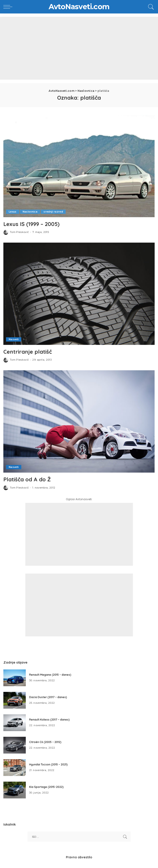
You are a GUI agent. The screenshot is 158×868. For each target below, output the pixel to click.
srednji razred (53, 212)
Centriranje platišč (28, 352)
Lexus (13, 212)
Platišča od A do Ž (27, 479)
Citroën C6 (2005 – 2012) (45, 742)
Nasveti (14, 339)
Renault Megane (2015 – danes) (50, 675)
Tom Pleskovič (19, 232)
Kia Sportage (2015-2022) (46, 787)
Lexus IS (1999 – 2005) (31, 224)
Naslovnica (30, 212)
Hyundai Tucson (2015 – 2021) (48, 764)
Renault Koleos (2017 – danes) (49, 720)
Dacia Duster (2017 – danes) (48, 697)
